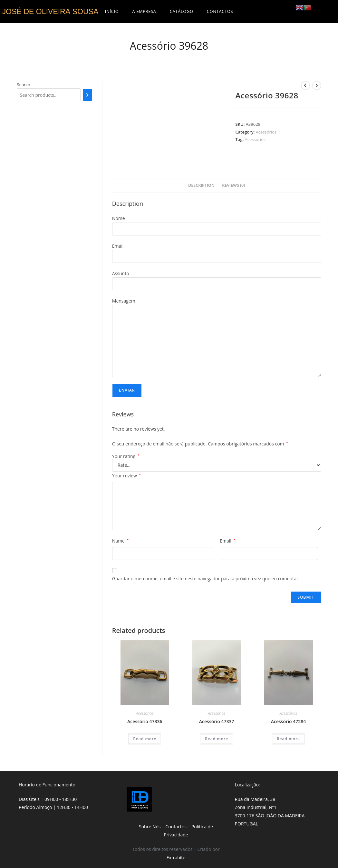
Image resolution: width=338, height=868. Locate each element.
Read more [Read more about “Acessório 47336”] (145, 739)
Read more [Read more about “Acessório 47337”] (217, 739)
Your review (126, 476)
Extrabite (176, 858)
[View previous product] (305, 85)
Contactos (176, 827)
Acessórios (266, 132)
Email (227, 541)
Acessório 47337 (217, 721)
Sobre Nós (150, 827)
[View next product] (317, 85)
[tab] (201, 186)
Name (120, 541)
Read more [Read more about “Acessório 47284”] (288, 739)
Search (23, 85)
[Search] (87, 95)
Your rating (126, 456)
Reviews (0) (233, 185)
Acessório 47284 (289, 721)
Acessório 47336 (145, 721)
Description (201, 185)
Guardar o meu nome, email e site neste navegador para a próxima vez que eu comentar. (206, 579)
